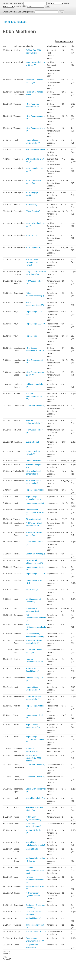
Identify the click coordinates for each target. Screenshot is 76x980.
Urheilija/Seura (28, 12)
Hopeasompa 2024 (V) (36, 324)
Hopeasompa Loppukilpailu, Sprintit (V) (35, 739)
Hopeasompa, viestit (35, 490)
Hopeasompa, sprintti (35, 503)
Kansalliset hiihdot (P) (35, 798)
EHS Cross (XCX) (33, 590)
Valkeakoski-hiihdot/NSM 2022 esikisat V (33, 758)
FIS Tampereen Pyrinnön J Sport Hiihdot (33, 262)
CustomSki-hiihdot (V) (35, 554)
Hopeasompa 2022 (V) (36, 574)
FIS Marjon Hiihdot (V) (35, 765)
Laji (49, 3)
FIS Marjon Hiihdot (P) (35, 406)
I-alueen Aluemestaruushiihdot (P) (35, 880)
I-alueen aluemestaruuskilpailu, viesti (35, 870)
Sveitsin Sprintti (32, 442)
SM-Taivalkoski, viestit (35, 149)
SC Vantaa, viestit (33, 519)
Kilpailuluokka (20, 6)
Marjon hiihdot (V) (33, 918)
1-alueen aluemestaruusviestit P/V (35, 396)
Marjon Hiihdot (32, 849)
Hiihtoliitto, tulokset (14, 22)
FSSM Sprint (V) (33, 211)
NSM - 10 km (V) (33, 235)
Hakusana (19, 3)
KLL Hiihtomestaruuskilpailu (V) (36, 618)
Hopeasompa (32, 336)
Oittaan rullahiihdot (34, 461)
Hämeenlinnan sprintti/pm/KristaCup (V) (35, 512)
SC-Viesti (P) (31, 204)
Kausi (66, 3)
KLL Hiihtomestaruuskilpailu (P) (36, 627)
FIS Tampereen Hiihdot (36, 931)
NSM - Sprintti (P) (33, 247)
